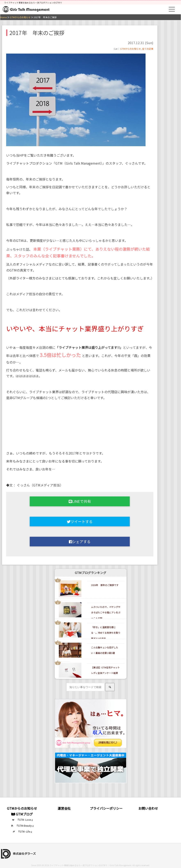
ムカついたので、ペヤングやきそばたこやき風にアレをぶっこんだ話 (106, 612)
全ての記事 (148, 49)
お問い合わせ (148, 808)
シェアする (80, 541)
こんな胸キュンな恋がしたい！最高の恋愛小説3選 (105, 650)
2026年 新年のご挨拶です (105, 585)
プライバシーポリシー (106, 808)
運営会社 (64, 808)
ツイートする (80, 521)
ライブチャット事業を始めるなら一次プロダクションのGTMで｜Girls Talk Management (90, 865)
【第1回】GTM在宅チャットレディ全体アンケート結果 (105, 670)
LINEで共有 (80, 501)
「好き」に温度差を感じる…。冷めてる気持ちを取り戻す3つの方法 (106, 633)
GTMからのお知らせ (130, 49)
